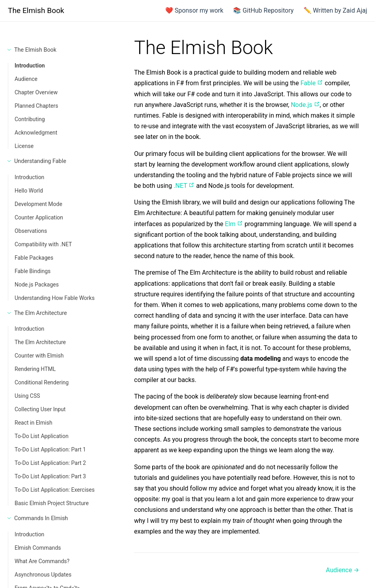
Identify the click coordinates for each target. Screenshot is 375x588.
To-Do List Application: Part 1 (50, 449)
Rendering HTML (35, 369)
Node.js (305, 105)
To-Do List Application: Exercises (55, 490)
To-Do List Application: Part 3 (50, 476)
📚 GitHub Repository (263, 10)
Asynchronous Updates (43, 575)
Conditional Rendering (42, 382)
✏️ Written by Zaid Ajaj (335, 10)
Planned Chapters (36, 106)
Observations (31, 231)
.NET (184, 186)
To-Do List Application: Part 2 (50, 463)
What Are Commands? (42, 561)
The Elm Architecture (40, 342)
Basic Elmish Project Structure (52, 503)
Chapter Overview (36, 92)
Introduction (30, 66)
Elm (234, 224)
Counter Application (39, 217)
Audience (26, 79)
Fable (312, 83)
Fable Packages (34, 258)
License (24, 146)
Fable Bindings (33, 271)
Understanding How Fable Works (55, 298)
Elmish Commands (38, 548)
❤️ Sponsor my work (194, 10)
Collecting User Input (40, 409)
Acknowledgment (36, 133)
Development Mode (38, 204)
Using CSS (27, 396)
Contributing (30, 119)
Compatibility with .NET (43, 244)
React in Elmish (34, 423)
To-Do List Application (42, 436)
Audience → (342, 570)
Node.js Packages (37, 285)
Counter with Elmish (39, 356)
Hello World (29, 191)
